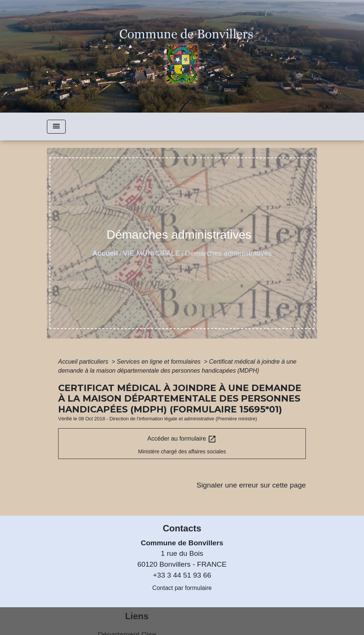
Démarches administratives (228, 253)
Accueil (105, 253)
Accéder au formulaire (182, 439)
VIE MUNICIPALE (151, 253)
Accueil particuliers (84, 362)
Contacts (182, 528)
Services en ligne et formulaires (159, 362)
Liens (137, 616)
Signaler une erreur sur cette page (251, 485)
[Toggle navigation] (56, 127)
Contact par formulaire (182, 588)
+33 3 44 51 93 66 (182, 575)
